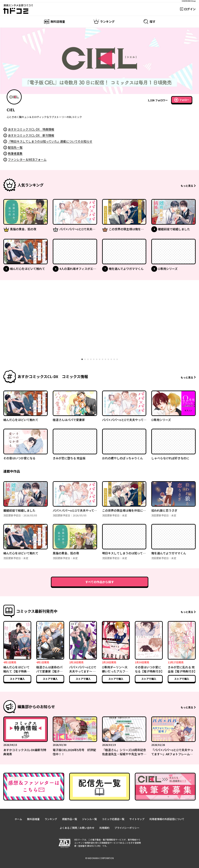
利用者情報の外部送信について (167, 819)
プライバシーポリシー (127, 828)
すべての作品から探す (100, 582)
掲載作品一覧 (70, 819)
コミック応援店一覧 (113, 819)
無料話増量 (33, 819)
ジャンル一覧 (89, 819)
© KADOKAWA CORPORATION (99, 858)
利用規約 (104, 828)
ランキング (51, 819)
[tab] (82, 359)
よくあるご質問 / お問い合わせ (77, 828)
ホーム (18, 819)
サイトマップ (137, 819)
